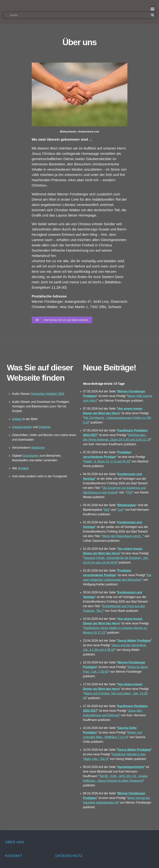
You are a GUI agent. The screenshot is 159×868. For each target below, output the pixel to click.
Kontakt (14, 856)
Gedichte (45, 427)
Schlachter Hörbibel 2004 (48, 394)
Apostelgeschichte (131, 767)
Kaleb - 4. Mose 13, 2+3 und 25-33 (107, 461)
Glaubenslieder (22, 427)
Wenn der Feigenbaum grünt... (123, 536)
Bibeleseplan (127, 505)
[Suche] (153, 15)
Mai (107, 510)
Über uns (15, 842)
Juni (120, 510)
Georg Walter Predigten (134, 641)
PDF (129, 492)
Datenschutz (69, 856)
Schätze (23, 468)
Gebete (17, 419)
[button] (152, 9)
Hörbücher (38, 448)
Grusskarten (31, 456)
